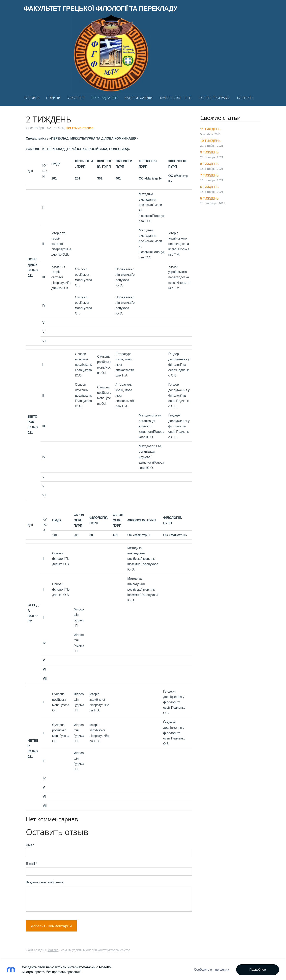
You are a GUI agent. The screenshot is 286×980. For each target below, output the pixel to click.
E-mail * (31, 862)
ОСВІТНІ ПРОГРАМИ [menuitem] (217, 97)
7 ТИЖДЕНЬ (209, 174)
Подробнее (258, 970)
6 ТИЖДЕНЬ (209, 186)
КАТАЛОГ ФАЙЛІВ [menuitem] (141, 97)
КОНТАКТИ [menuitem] (248, 97)
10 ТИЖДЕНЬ (210, 139)
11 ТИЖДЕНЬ (210, 128)
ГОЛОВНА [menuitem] (34, 97)
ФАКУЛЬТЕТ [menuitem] (78, 97)
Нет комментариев (80, 127)
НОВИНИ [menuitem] (56, 97)
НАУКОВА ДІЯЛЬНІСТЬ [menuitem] (178, 97)
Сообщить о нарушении (212, 970)
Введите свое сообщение (45, 881)
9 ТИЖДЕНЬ (209, 151)
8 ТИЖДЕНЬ (209, 163)
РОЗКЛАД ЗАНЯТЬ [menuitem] (107, 97)
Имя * (30, 844)
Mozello (53, 949)
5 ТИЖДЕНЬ (209, 197)
